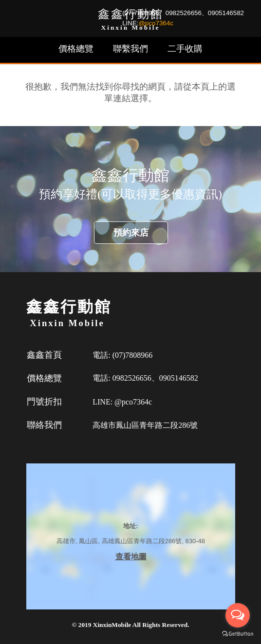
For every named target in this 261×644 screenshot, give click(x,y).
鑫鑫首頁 (44, 355)
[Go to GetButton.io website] (238, 634)
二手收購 (185, 49)
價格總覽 (76, 49)
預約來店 (131, 233)
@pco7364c (156, 23)
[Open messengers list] (238, 615)
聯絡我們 (44, 425)
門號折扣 (44, 402)
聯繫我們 (130, 49)
